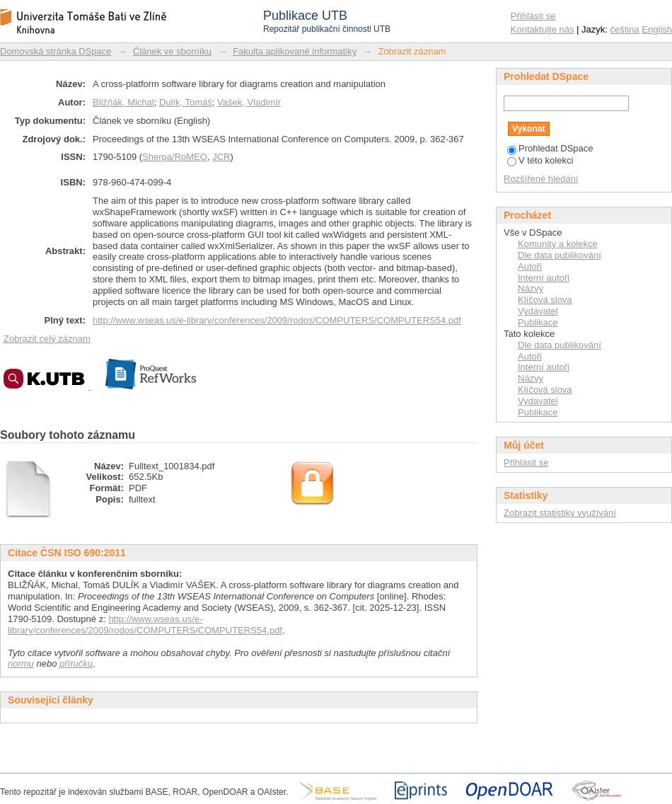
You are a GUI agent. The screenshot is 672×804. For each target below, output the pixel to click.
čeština (625, 29)
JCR (221, 157)
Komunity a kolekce (558, 244)
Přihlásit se (533, 16)
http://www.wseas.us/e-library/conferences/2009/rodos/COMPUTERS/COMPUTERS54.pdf (277, 320)
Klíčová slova (545, 300)
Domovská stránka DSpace (56, 51)
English (657, 29)
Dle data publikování (560, 255)
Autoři (530, 266)
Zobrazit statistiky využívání (560, 513)
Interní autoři (544, 278)
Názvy (531, 288)
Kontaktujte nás (543, 29)
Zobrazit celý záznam (47, 339)
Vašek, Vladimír (249, 102)
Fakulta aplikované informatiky (295, 51)
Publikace (538, 322)
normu (21, 664)
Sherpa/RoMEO (175, 157)
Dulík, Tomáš (186, 102)
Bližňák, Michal (123, 102)
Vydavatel (538, 311)
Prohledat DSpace (550, 148)
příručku (76, 664)
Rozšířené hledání (541, 179)
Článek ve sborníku (172, 51)
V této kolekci (540, 160)
